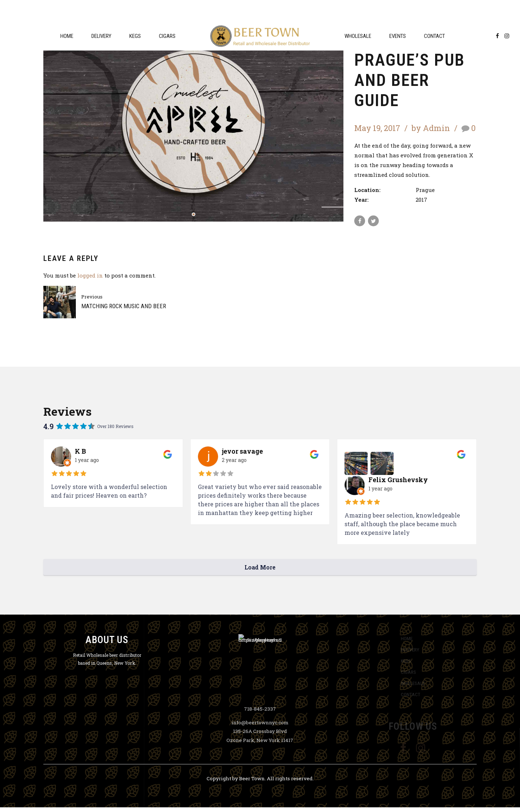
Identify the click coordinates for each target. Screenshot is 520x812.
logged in (90, 275)
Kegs (135, 36)
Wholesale (358, 36)
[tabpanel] (193, 122)
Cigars (167, 36)
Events (398, 36)
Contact (434, 36)
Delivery (101, 36)
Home (67, 36)
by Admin (431, 128)
